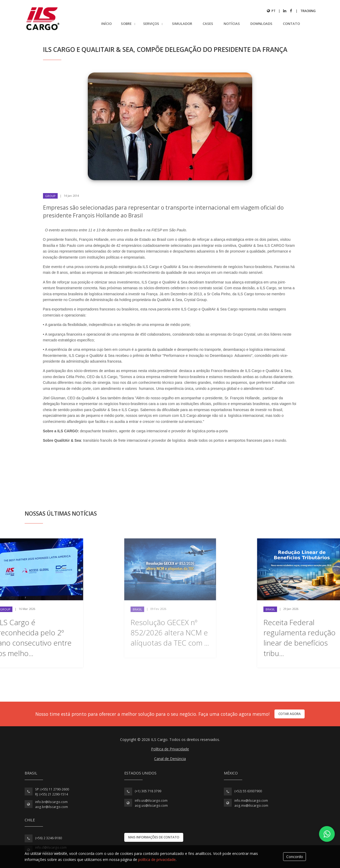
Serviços (152, 24)
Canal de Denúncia (170, 759)
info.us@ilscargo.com (151, 801)
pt (271, 11)
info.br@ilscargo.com (51, 802)
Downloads (261, 24)
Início (106, 24)
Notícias (232, 24)
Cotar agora (290, 714)
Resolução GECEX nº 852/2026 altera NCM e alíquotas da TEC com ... (170, 632)
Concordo (295, 857)
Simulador (182, 24)
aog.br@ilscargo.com (52, 807)
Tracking (308, 11)
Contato (291, 24)
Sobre (127, 24)
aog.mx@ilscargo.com (251, 806)
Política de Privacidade (170, 749)
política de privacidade (157, 859)
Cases (208, 24)
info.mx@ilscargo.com (251, 801)
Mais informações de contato (154, 837)
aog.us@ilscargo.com (151, 806)
